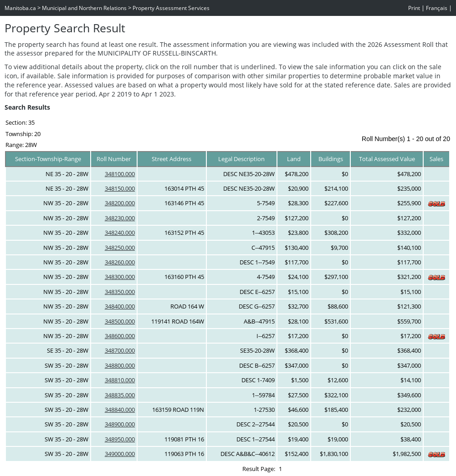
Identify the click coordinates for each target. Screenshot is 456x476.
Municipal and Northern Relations (84, 8)
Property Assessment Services (171, 8)
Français (437, 8)
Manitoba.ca (20, 8)
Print (414, 8)
